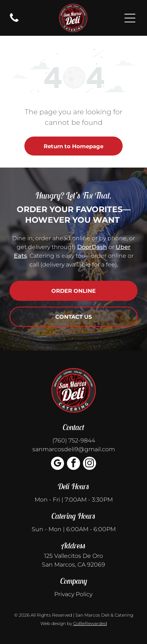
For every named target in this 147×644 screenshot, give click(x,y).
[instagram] (90, 464)
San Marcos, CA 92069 (73, 565)
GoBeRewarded (90, 623)
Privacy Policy (73, 594)
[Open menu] (130, 18)
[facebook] (73, 464)
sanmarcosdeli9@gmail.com (74, 449)
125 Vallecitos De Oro (73, 556)
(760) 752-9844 (74, 440)
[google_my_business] (57, 464)
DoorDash (92, 247)
